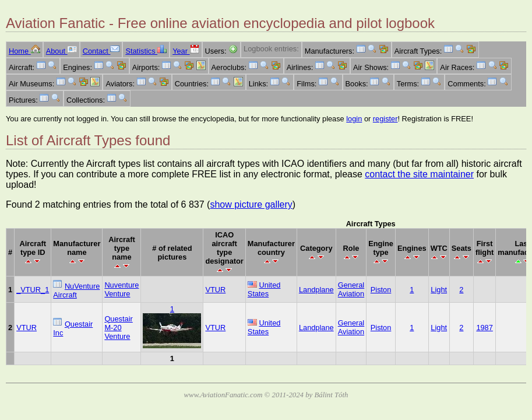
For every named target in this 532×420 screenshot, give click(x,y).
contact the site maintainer (419, 174)
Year (186, 51)
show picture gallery (251, 204)
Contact (101, 51)
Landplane (316, 290)
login (354, 119)
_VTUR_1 (33, 290)
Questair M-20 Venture (118, 328)
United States (264, 289)
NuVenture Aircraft (76, 290)
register (385, 119)
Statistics (146, 51)
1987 (484, 328)
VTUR (215, 290)
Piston (381, 290)
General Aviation (351, 289)
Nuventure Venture (121, 289)
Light (439, 290)
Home (24, 51)
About (61, 51)
